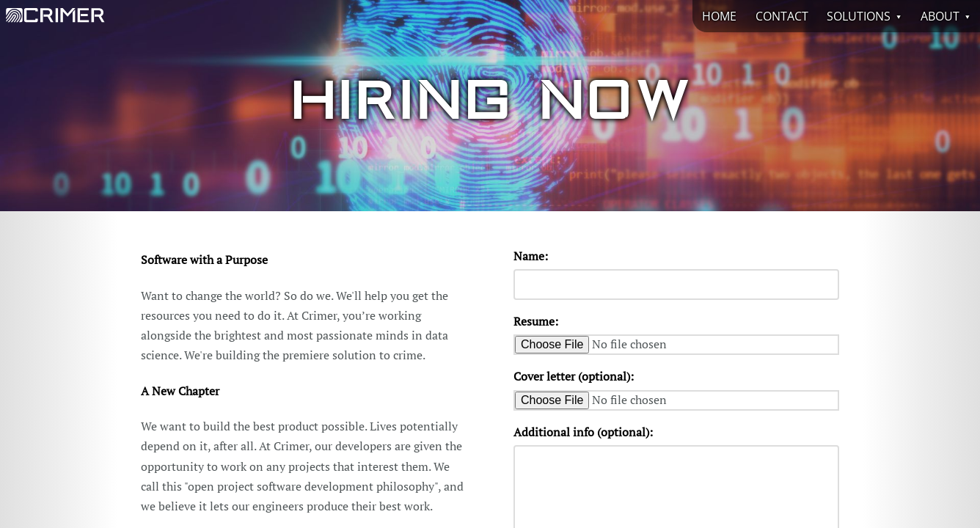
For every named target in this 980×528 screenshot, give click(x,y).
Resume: (536, 321)
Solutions (859, 16)
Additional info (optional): (583, 432)
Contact (782, 16)
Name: (531, 256)
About (940, 16)
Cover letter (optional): (574, 376)
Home (719, 16)
